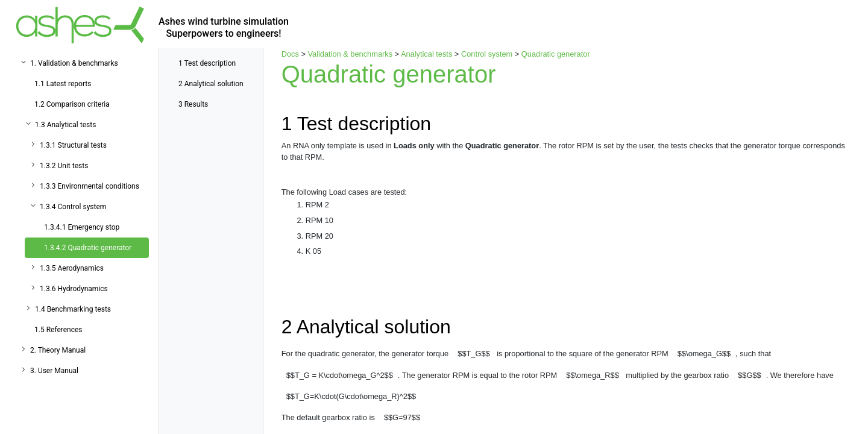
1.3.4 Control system (73, 207)
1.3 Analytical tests (65, 125)
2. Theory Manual (58, 350)
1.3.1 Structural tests (73, 145)
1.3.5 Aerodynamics (72, 268)
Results (193, 104)
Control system (487, 54)
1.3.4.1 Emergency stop (82, 227)
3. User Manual (54, 371)
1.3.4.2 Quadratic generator (88, 248)
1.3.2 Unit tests (64, 166)
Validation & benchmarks (350, 54)
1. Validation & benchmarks (74, 63)
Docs (290, 54)
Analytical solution (211, 84)
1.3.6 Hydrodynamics (74, 289)
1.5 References (58, 330)
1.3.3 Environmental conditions (90, 186)
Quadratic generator (556, 54)
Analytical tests (426, 54)
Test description (207, 63)
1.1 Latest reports (63, 84)
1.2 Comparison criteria (72, 104)
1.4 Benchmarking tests (73, 309)
